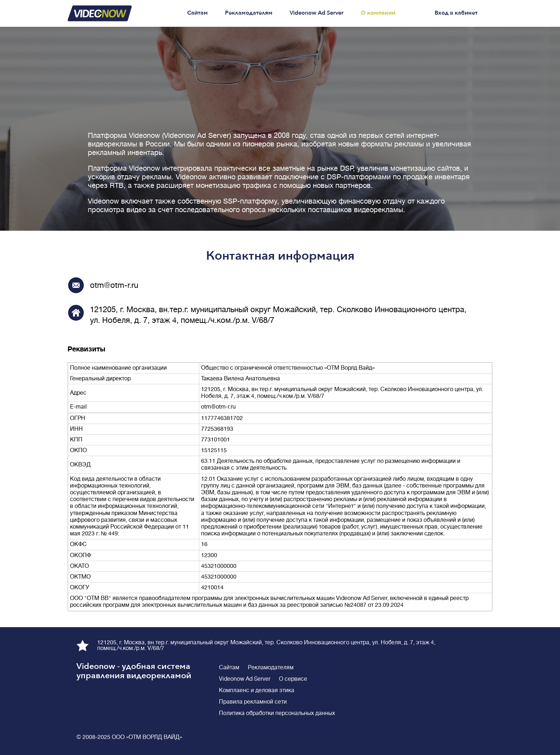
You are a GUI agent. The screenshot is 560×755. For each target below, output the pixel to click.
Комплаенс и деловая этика (257, 690)
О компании (378, 13)
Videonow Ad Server (317, 13)
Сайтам (197, 13)
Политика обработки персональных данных (277, 713)
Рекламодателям (249, 13)
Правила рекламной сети (253, 702)
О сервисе (293, 679)
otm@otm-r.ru (114, 285)
